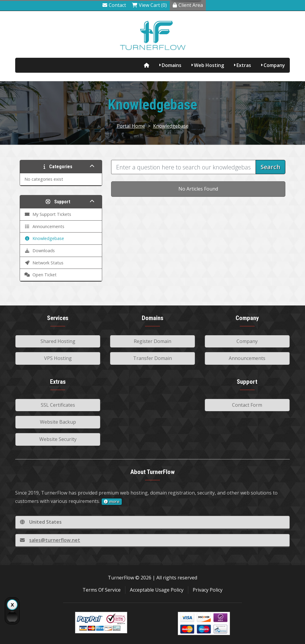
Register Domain (152, 341)
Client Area (188, 5)
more (112, 501)
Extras (244, 65)
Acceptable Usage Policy (157, 590)
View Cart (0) (149, 5)
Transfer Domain (152, 358)
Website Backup (58, 422)
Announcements (247, 358)
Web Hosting (209, 65)
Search (270, 167)
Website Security (58, 439)
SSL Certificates (58, 405)
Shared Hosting (58, 341)
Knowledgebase (171, 126)
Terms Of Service (102, 590)
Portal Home (131, 126)
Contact (114, 5)
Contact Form (247, 405)
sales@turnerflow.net (50, 540)
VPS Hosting (58, 358)
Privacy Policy (208, 590)
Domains (172, 65)
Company (274, 65)
